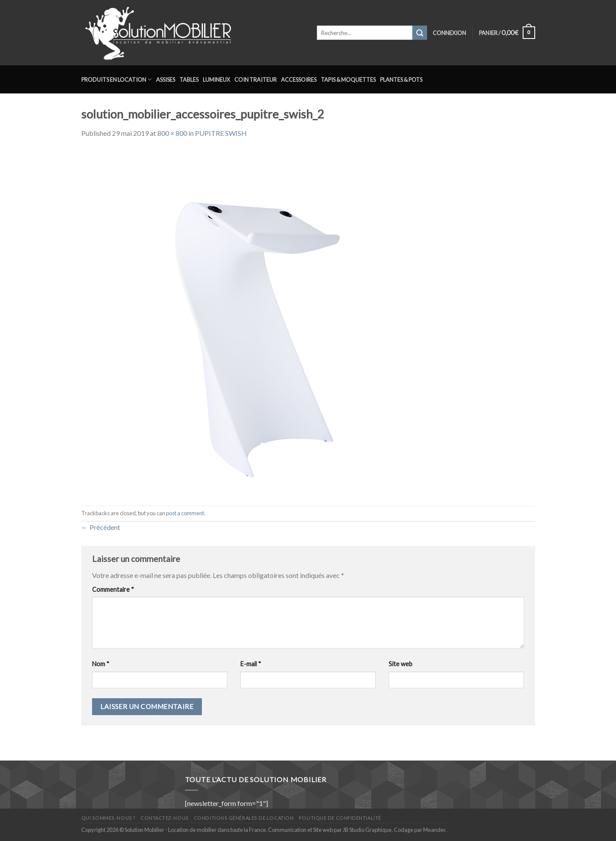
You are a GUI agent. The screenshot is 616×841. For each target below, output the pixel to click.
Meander (434, 830)
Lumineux (216, 80)
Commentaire (113, 589)
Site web (401, 664)
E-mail (251, 664)
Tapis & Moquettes (348, 80)
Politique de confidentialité (340, 818)
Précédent (101, 527)
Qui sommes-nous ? (109, 818)
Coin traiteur (255, 80)
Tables (189, 80)
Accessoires (299, 80)
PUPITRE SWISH (221, 133)
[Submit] (420, 33)
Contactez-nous (165, 818)
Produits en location (116, 79)
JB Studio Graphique (367, 830)
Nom (101, 664)
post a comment (185, 513)
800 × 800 (172, 133)
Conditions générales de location (244, 818)
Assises (166, 80)
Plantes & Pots (401, 80)
